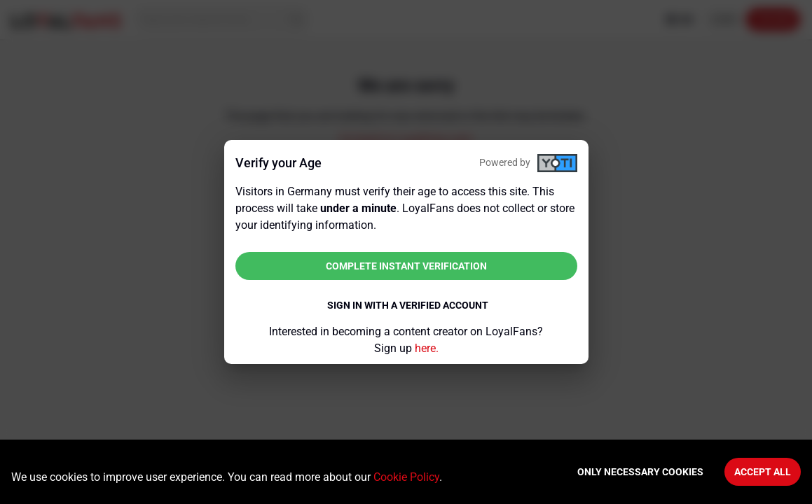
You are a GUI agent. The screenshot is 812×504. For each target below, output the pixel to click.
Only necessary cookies (640, 472)
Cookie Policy (406, 477)
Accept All (763, 472)
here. (427, 348)
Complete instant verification (406, 266)
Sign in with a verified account (408, 305)
